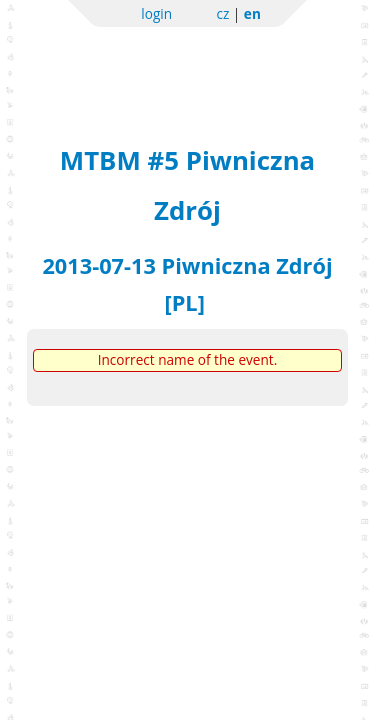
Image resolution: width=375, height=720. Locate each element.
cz (222, 13)
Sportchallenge (187, 62)
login (156, 13)
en (252, 13)
